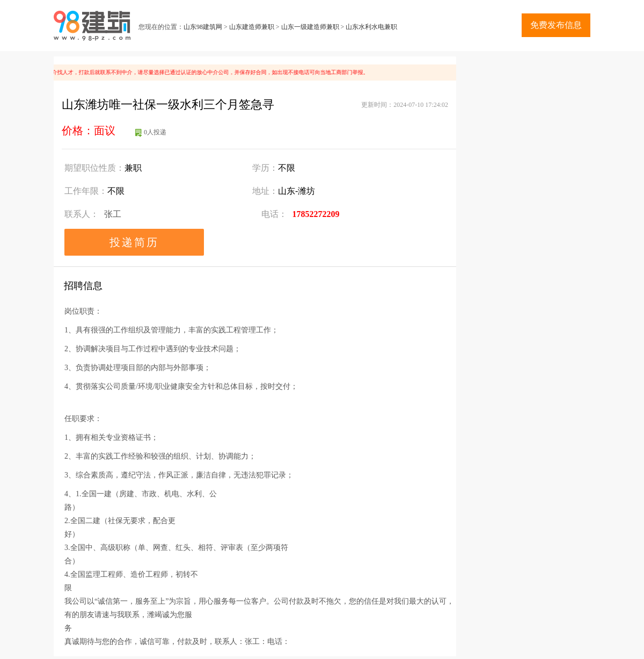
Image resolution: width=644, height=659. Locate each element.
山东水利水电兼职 (371, 27)
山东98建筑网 (203, 27)
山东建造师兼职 (252, 27)
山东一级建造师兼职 (310, 27)
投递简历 (134, 242)
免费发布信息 (556, 25)
